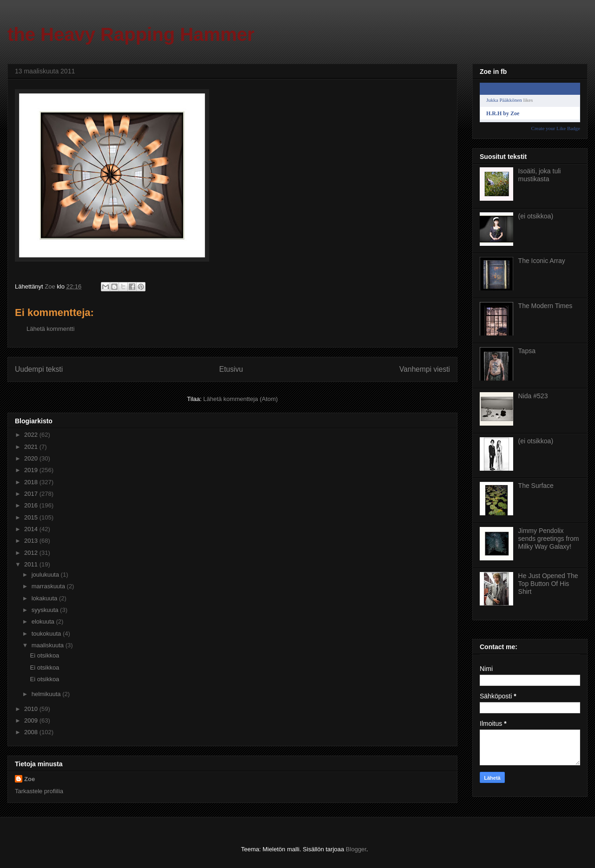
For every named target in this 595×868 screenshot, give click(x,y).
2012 (32, 553)
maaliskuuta (49, 645)
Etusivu (231, 369)
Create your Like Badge (556, 128)
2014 (32, 529)
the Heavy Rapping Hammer (131, 34)
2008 (32, 732)
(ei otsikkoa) (536, 216)
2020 (32, 458)
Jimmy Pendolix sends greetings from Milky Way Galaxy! (549, 539)
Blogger (356, 849)
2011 (32, 564)
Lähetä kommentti (50, 329)
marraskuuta (49, 586)
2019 (32, 470)
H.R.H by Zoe (503, 113)
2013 (32, 541)
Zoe (30, 779)
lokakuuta (45, 598)
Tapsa (527, 351)
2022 (32, 435)
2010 (32, 709)
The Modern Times (545, 306)
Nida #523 (533, 396)
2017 (32, 494)
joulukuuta (46, 575)
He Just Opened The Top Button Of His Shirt (548, 584)
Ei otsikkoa (44, 655)
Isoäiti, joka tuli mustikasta (540, 175)
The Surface (536, 486)
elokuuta (44, 621)
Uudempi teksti (39, 369)
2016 (32, 505)
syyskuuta (46, 610)
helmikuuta (47, 694)
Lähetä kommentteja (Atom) (240, 399)
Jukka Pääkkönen (504, 100)
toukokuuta (47, 634)
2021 (32, 447)
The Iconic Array (542, 261)
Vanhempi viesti (425, 369)
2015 (32, 517)
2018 (32, 482)
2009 (32, 720)
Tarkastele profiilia (39, 791)
